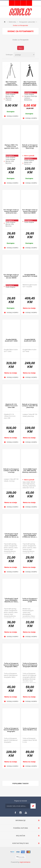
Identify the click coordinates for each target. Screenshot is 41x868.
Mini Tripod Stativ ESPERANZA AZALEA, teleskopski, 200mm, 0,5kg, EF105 (30, 84)
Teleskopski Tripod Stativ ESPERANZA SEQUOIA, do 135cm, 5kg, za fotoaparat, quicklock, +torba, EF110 (11, 600)
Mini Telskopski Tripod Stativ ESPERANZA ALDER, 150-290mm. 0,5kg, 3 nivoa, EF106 (11, 84)
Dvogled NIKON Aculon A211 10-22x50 (30, 276)
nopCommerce (25, 862)
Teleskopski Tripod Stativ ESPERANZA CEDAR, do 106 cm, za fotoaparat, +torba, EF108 (11, 535)
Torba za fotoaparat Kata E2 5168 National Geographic (11, 730)
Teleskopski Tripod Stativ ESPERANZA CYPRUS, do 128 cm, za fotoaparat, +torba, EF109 (30, 535)
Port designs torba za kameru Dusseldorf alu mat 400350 (11, 276)
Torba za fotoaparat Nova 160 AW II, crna (30, 729)
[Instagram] (21, 813)
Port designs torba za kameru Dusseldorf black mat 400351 (30, 211)
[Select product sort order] (24, 55)
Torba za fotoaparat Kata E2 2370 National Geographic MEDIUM (30, 665)
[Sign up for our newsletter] (17, 806)
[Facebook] (15, 813)
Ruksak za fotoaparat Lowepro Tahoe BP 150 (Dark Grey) (30, 147)
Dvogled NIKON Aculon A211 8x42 (30, 340)
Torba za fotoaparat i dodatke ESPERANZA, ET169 (30, 600)
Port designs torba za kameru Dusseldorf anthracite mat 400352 (11, 211)
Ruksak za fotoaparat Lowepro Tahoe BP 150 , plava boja (30, 406)
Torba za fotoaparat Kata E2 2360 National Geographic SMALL (11, 665)
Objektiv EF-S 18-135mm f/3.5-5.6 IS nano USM (11, 406)
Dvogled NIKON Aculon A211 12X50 (11, 340)
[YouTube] (26, 813)
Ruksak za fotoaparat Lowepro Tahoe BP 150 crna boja (11, 471)
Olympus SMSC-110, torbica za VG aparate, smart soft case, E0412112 (11, 147)
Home (5, 22)
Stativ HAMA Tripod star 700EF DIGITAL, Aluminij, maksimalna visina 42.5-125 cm (30, 471)
